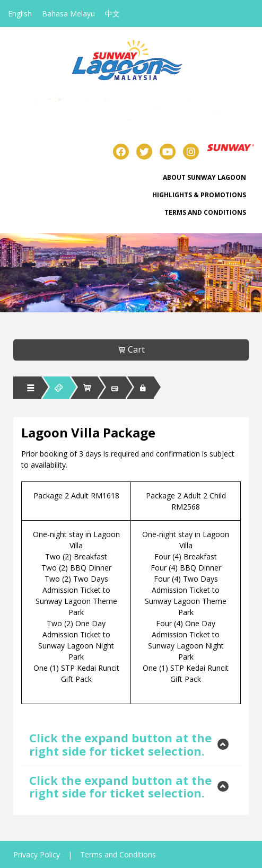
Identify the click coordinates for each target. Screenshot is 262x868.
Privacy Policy (37, 854)
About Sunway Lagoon (204, 177)
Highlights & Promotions (199, 195)
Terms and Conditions (205, 212)
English (20, 14)
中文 (112, 14)
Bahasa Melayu (68, 14)
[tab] (131, 744)
